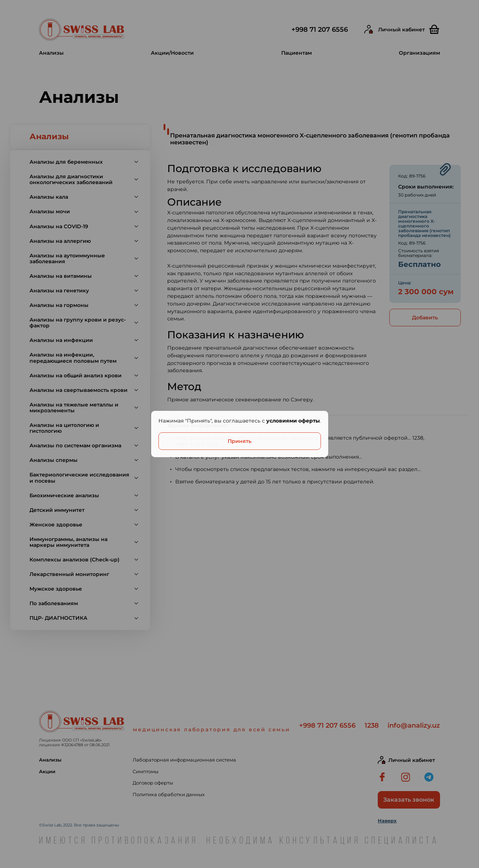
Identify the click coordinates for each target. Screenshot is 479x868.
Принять (239, 441)
